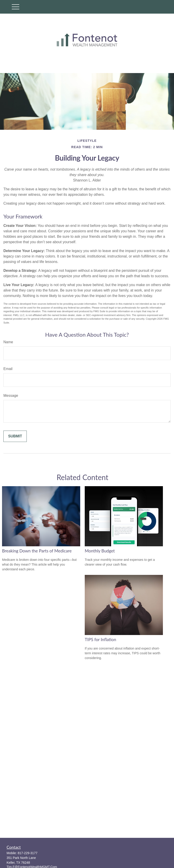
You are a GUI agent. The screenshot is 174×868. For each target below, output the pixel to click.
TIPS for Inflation (100, 640)
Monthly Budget (100, 551)
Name (8, 342)
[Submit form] (15, 436)
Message (11, 396)
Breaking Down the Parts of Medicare (37, 551)
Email (8, 369)
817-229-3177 (28, 853)
